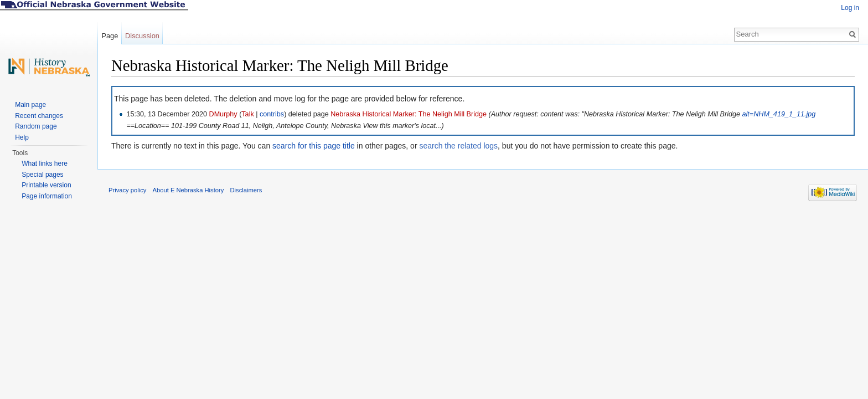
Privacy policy (127, 190)
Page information (47, 196)
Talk (247, 114)
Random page (36, 126)
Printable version (46, 185)
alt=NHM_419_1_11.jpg (779, 114)
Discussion (142, 36)
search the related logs (458, 146)
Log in (850, 8)
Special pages (42, 175)
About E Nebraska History (188, 190)
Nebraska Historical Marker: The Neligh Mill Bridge (409, 114)
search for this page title (314, 146)
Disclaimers (246, 190)
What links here (45, 163)
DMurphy (223, 114)
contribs (272, 114)
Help (22, 137)
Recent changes (39, 116)
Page (110, 36)
